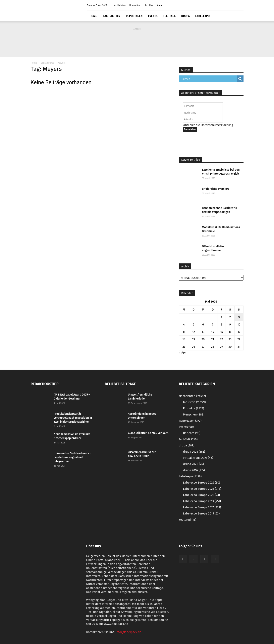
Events (153, 16)
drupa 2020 (194, 464)
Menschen (194, 414)
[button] (239, 16)
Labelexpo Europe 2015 (201, 513)
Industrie (194, 402)
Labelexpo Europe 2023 (202, 489)
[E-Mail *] (203, 119)
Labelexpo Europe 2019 (202, 501)
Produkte (194, 408)
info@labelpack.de (129, 632)
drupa (186, 16)
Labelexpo (202, 16)
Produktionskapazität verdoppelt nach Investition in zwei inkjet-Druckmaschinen (73, 418)
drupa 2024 (194, 452)
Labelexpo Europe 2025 (202, 483)
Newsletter (135, 5)
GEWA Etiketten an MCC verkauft (148, 433)
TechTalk (169, 16)
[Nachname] (203, 113)
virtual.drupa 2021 (198, 458)
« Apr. (183, 352)
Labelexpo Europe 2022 (202, 495)
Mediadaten (120, 5)
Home (93, 16)
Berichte (192, 433)
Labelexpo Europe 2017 (202, 507)
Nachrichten (111, 16)
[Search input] (209, 79)
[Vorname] (203, 106)
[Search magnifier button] (240, 79)
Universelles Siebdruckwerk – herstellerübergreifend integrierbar (73, 457)
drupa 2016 (194, 470)
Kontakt (161, 5)
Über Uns (148, 5)
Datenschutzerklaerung (217, 125)
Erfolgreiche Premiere (216, 189)
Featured (188, 520)
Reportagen (134, 16)
